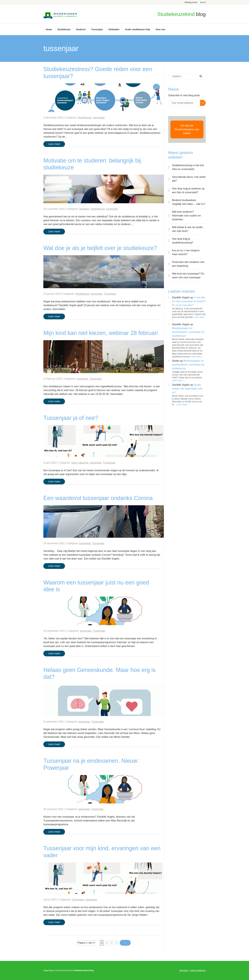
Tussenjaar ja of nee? (71, 418)
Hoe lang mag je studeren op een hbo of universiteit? (188, 190)
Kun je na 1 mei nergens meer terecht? (186, 252)
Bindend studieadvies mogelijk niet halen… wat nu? (189, 202)
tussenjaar (99, 118)
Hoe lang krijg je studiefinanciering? (183, 241)
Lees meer (54, 144)
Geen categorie (80, 463)
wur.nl (203, 2)
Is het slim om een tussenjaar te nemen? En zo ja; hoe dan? (189, 301)
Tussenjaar (97, 29)
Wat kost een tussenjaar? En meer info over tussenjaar (188, 276)
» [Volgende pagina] (125, 943)
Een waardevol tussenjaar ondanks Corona (98, 498)
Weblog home (191, 2)
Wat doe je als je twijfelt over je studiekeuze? (100, 248)
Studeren (81, 29)
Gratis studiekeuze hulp (138, 29)
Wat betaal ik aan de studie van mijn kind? (187, 229)
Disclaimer (184, 970)
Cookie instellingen (198, 970)
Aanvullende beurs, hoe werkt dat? (189, 179)
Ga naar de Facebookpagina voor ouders (187, 129)
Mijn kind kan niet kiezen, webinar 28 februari (101, 333)
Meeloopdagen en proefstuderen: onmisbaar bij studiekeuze (188, 332)
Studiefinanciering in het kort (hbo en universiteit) (188, 167)
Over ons (160, 29)
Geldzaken (114, 29)
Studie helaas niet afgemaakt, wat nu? (187, 389)
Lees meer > (197, 357)
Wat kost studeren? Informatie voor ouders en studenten (186, 216)
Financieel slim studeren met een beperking (188, 264)
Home (49, 29)
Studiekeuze (64, 29)
